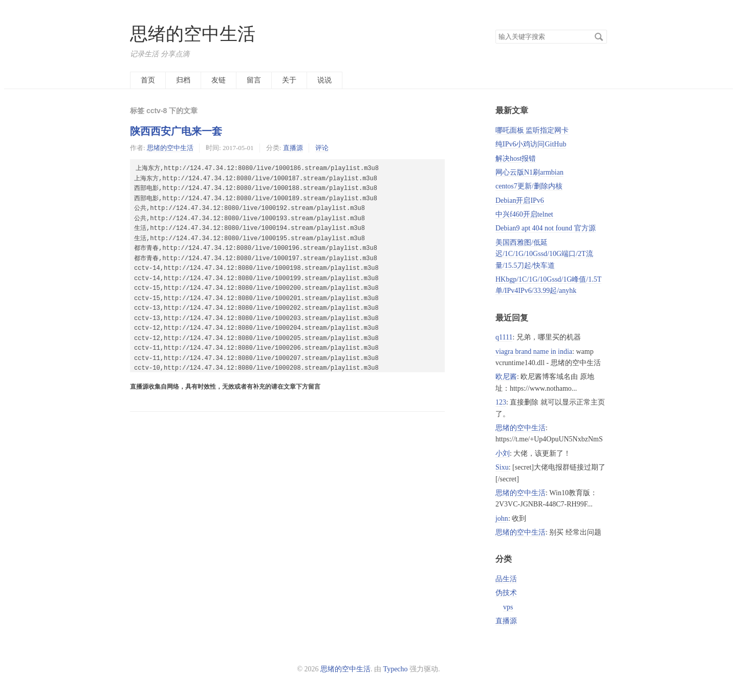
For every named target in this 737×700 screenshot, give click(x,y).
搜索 (599, 37)
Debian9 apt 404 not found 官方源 (546, 228)
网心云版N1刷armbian (529, 172)
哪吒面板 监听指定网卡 (532, 130)
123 (501, 402)
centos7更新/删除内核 (529, 186)
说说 (324, 80)
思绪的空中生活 (193, 34)
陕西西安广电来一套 (176, 131)
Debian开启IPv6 (520, 200)
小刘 (503, 453)
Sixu (502, 467)
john (502, 518)
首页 (148, 80)
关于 (289, 80)
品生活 (506, 579)
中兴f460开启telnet (524, 214)
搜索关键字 (495, 29)
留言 (254, 80)
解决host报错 (516, 158)
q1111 (504, 337)
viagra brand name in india (534, 352)
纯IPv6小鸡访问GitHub (531, 144)
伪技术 (506, 593)
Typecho (396, 669)
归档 (183, 80)
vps (508, 607)
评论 (322, 148)
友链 (219, 80)
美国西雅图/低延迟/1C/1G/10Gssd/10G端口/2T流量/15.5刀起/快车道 (544, 254)
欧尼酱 (506, 377)
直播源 (293, 148)
